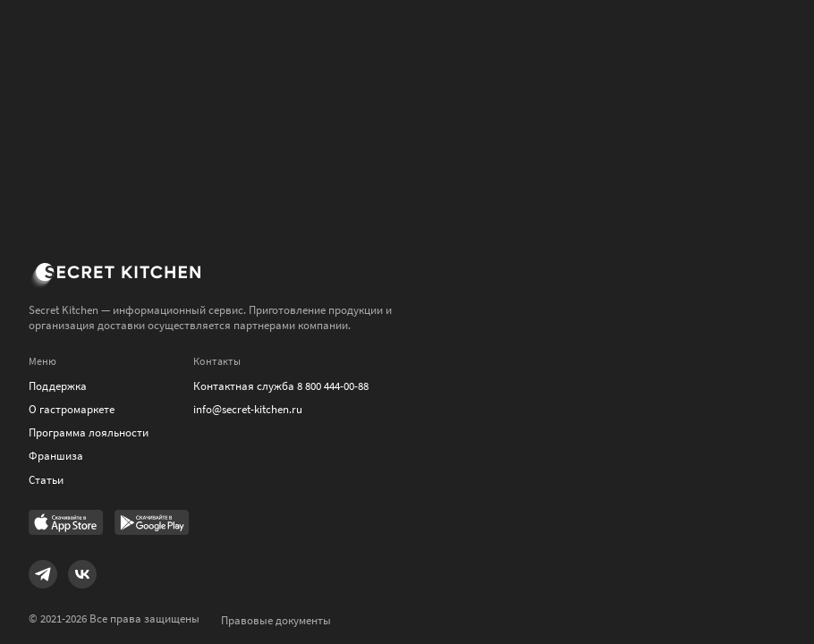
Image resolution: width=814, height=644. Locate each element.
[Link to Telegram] (43, 574)
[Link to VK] (82, 574)
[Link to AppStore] (66, 524)
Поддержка (58, 386)
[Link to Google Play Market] (152, 524)
